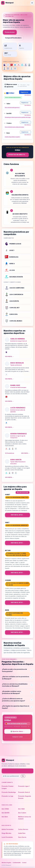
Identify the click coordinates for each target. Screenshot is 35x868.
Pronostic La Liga (7, 796)
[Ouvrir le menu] (32, 3)
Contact (24, 863)
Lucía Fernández (18, 408)
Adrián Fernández (19, 434)
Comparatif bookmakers (13, 38)
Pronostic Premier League (8, 787)
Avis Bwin (5, 817)
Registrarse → (25, 92)
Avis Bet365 (6, 813)
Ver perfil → (9, 356)
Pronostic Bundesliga (9, 792)
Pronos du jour (10, 32)
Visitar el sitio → (17, 515)
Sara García (16, 460)
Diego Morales (17, 363)
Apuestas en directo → (17, 155)
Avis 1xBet (21, 809)
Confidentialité (17, 863)
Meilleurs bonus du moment (25, 818)
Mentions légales (6, 863)
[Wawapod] (7, 3)
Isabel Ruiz (15, 385)
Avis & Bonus (28, 95)
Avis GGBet (5, 809)
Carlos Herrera (17, 339)
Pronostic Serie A (24, 792)
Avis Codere (22, 813)
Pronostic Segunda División (25, 797)
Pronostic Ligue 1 (24, 786)
